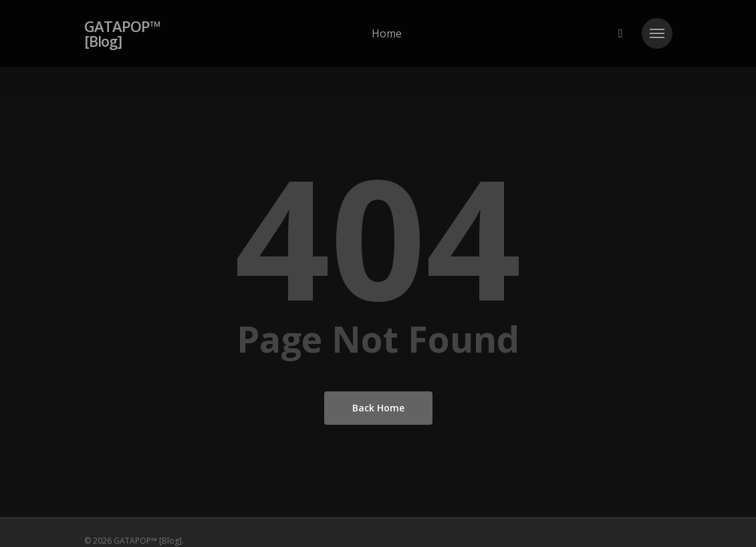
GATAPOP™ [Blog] (122, 33)
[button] (657, 33)
